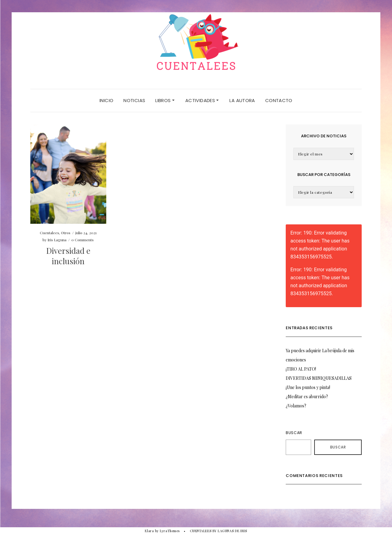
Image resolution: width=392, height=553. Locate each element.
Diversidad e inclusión (68, 256)
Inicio (106, 100)
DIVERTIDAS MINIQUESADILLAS (319, 378)
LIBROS (165, 100)
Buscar (294, 433)
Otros (66, 233)
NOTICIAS (134, 100)
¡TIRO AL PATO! (301, 369)
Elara (149, 531)
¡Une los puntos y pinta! (308, 387)
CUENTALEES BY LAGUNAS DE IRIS (219, 531)
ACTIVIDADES (202, 100)
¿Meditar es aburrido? (307, 397)
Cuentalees (49, 233)
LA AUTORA (242, 100)
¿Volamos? (296, 406)
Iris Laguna (57, 240)
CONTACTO (279, 100)
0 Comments (83, 240)
